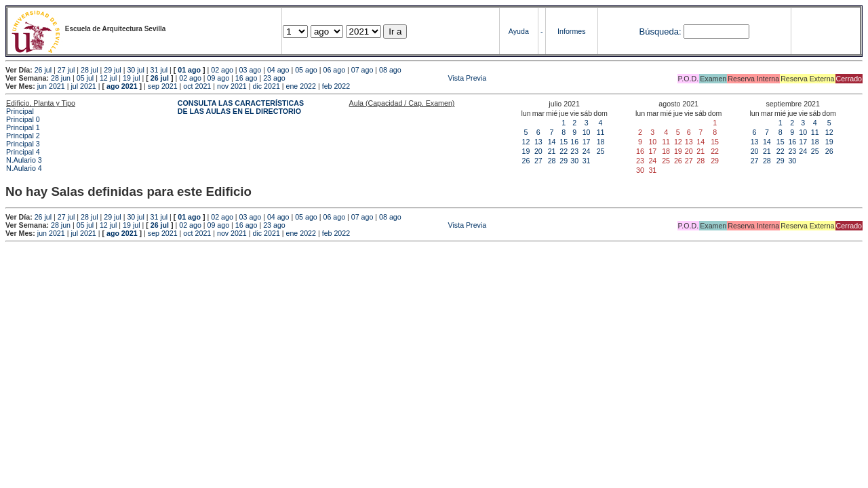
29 (564, 161)
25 (601, 151)
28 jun (61, 78)
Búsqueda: (660, 32)
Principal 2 (23, 136)
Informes (571, 31)
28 (552, 161)
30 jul (135, 70)
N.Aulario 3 (25, 160)
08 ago (390, 70)
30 (574, 161)
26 (526, 161)
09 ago (219, 78)
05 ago (306, 70)
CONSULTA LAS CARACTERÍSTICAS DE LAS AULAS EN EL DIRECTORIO (241, 107)
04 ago (278, 70)
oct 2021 (197, 86)
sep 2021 (163, 86)
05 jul (85, 78)
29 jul (112, 70)
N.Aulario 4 (24, 168)
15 (564, 142)
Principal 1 (23, 127)
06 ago (334, 70)
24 (587, 151)
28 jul (89, 70)
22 (564, 151)
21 (552, 151)
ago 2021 (122, 86)
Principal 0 (23, 119)
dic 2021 (267, 86)
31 (587, 161)
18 (601, 142)
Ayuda (519, 31)
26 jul (43, 70)
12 (526, 142)
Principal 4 (23, 152)
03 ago (251, 70)
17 (587, 142)
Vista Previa (387, 78)
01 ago (189, 70)
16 (574, 142)
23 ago (274, 78)
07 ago (362, 70)
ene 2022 (301, 86)
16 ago (246, 78)
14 (552, 142)
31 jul (159, 70)
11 (601, 132)
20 (538, 151)
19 (526, 151)
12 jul (108, 78)
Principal (20, 111)
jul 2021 (83, 86)
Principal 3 (23, 144)
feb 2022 (336, 86)
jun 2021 (51, 86)
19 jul (131, 78)
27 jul (66, 70)
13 (538, 142)
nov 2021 (232, 86)
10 (587, 132)
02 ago (222, 70)
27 (538, 161)
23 (574, 151)
